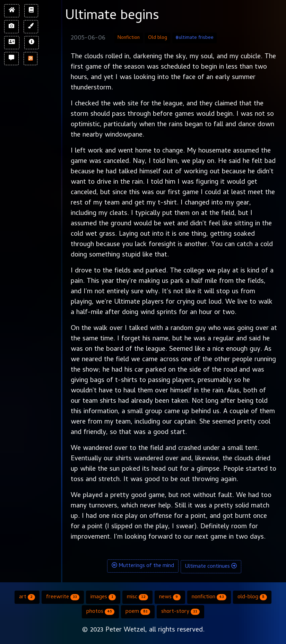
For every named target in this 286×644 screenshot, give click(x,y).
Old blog (158, 38)
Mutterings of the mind (143, 566)
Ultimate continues (211, 567)
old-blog (252, 597)
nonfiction (209, 597)
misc (137, 597)
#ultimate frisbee (194, 38)
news (170, 597)
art (27, 597)
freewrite (63, 597)
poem (138, 612)
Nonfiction (129, 38)
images (103, 597)
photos (100, 612)
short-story (180, 612)
